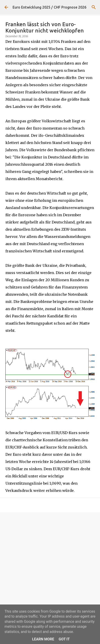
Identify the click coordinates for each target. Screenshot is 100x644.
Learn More (43, 639)
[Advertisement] (50, 569)
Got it (64, 639)
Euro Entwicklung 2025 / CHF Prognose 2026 (49, 7)
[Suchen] (94, 7)
